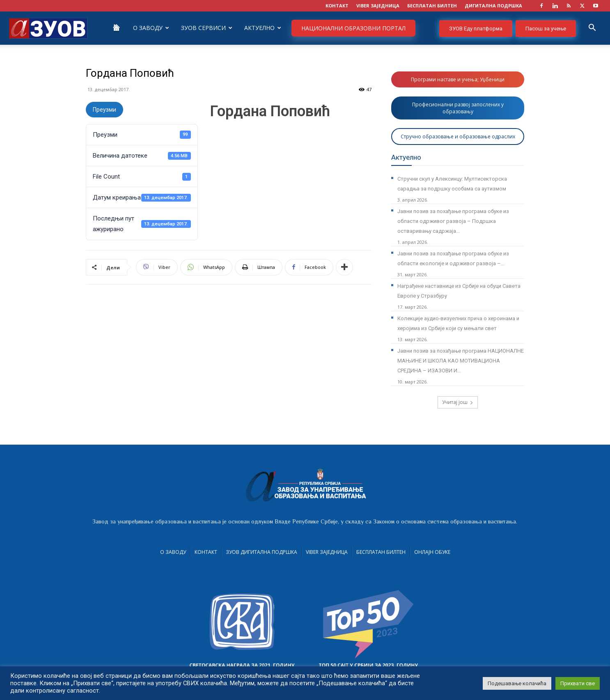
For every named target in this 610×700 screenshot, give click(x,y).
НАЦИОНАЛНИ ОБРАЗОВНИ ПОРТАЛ (353, 28)
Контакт (206, 552)
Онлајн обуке (432, 552)
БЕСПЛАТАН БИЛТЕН (432, 6)
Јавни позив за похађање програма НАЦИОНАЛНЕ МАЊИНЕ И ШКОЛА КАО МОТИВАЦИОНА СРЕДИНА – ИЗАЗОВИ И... (461, 361)
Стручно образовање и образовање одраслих (458, 137)
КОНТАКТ (337, 6)
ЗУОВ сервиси (207, 28)
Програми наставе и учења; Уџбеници (458, 79)
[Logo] (48, 28)
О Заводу (151, 28)
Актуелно (263, 28)
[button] (592, 29)
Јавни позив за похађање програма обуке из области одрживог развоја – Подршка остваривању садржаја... (453, 221)
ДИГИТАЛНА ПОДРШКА (493, 6)
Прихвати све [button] (578, 683)
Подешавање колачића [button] (517, 683)
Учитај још (458, 402)
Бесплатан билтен (381, 552)
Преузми (104, 110)
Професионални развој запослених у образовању (458, 108)
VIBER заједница (378, 6)
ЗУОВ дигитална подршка (261, 552)
